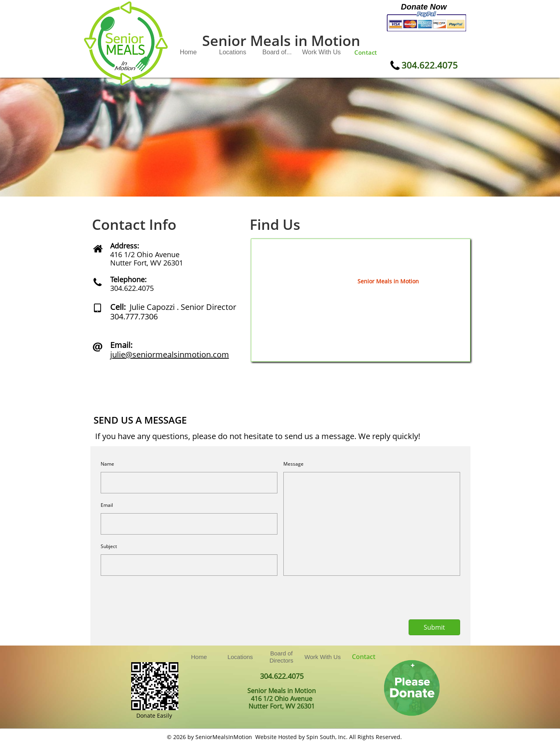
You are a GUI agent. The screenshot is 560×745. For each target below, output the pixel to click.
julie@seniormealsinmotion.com (170, 354)
